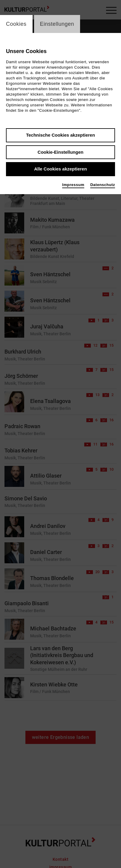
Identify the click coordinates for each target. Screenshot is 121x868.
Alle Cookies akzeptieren (60, 169)
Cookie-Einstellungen (60, 152)
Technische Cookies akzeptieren (60, 135)
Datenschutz (103, 185)
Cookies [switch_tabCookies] (16, 24)
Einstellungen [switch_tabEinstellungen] (57, 24)
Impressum (73, 185)
